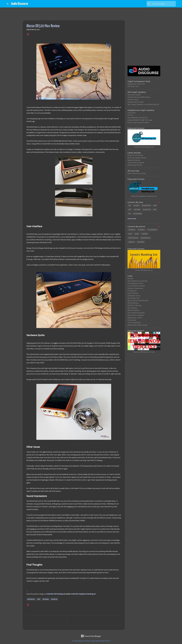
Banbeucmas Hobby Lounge (137, 325)
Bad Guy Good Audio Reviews (138, 300)
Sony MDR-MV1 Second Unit (137, 118)
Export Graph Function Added (138, 123)
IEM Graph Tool (133, 86)
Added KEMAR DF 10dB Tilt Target (140, 120)
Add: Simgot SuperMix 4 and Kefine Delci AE (143, 104)
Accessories (138, 214)
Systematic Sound (134, 296)
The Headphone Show (135, 283)
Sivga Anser (132, 113)
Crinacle (132, 242)
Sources (54, 599)
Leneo (137, 234)
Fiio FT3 (130, 115)
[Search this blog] (164, 4)
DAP (39, 599)
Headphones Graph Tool (136, 84)
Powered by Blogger (91, 636)
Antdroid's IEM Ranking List (56, 594)
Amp (155, 205)
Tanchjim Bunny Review (136, 163)
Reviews (46, 599)
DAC (130, 210)
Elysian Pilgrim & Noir (136, 102)
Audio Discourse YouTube (137, 173)
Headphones (146, 205)
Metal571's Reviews (134, 305)
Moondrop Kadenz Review (137, 158)
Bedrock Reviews (133, 310)
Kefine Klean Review (135, 165)
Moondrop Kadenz (134, 95)
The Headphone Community (138, 281)
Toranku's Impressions (135, 288)
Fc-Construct (152, 230)
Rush (130, 234)
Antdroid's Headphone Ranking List (83, 594)
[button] (28, 35)
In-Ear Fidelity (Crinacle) (136, 286)
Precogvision (133, 238)
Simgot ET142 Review (135, 155)
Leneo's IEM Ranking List (144, 270)
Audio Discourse (20, 4)
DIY (130, 214)
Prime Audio (132, 320)
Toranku (145, 234)
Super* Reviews (133, 293)
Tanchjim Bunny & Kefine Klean (139, 97)
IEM (130, 205)
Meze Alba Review (134, 160)
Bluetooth (147, 210)
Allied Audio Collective (136, 315)
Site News (137, 210)
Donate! (130, 278)
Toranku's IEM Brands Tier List (144, 352)
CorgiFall (141, 230)
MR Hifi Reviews (133, 303)
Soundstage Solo (134, 298)
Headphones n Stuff (135, 318)
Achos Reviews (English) (136, 313)
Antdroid (31, 599)
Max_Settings (132, 308)
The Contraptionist (134, 323)
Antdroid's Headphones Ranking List (144, 196)
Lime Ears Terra (133, 100)
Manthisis (141, 242)
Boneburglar (145, 238)
